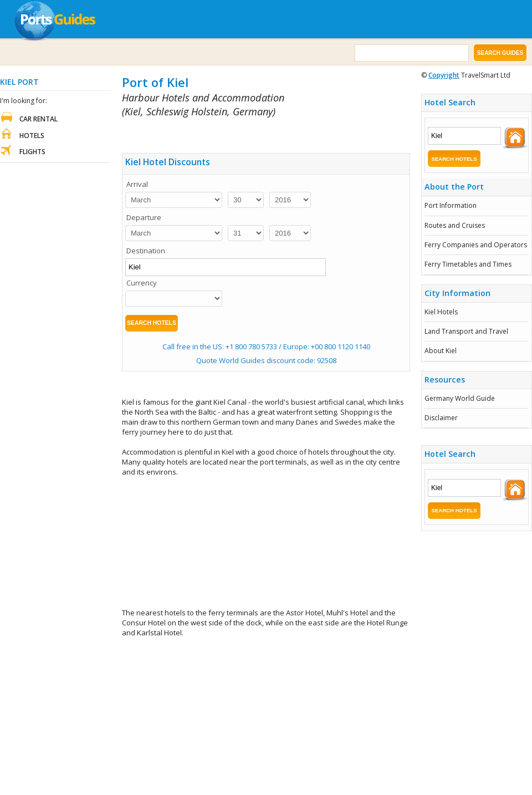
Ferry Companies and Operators (476, 245)
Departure (144, 217)
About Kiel (441, 351)
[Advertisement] (266, 542)
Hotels (32, 136)
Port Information (451, 205)
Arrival (137, 184)
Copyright (444, 75)
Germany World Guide (460, 398)
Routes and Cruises (455, 225)
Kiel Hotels (441, 312)
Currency (142, 283)
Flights (32, 152)
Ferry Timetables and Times (468, 264)
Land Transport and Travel (466, 331)
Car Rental (39, 119)
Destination (146, 251)
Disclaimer (441, 418)
